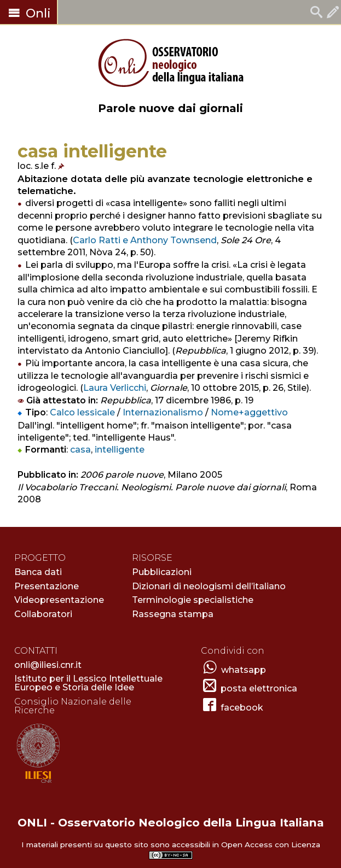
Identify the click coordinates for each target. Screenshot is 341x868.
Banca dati (38, 572)
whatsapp (244, 670)
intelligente (120, 450)
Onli (28, 13)
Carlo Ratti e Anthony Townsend (145, 240)
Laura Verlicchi (115, 388)
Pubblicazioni (162, 572)
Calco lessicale (82, 412)
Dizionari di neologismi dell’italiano (209, 586)
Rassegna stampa (173, 614)
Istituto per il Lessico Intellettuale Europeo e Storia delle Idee (88, 683)
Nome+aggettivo (249, 412)
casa (80, 450)
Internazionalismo (163, 412)
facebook (242, 708)
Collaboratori (43, 614)
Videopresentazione (59, 600)
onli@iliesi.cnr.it (48, 665)
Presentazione (47, 586)
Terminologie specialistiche (193, 600)
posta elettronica (259, 688)
